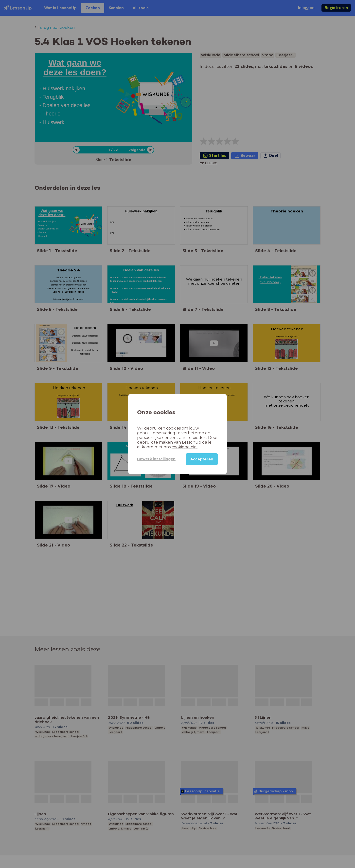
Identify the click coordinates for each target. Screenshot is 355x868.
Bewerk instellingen (156, 459)
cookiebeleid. (185, 447)
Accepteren (202, 459)
